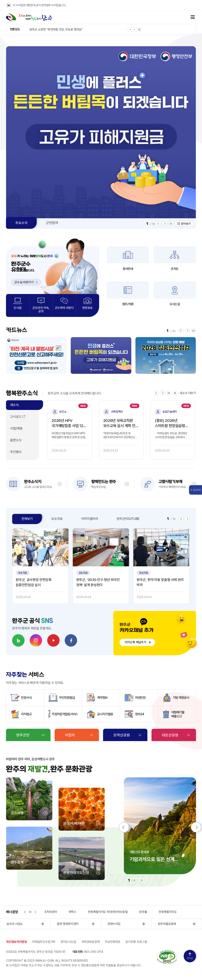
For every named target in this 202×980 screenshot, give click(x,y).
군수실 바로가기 (26, 282)
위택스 (73, 912)
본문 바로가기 (0, 0)
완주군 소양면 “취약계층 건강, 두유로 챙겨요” (56, 30)
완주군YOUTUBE (128, 519)
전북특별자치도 (168, 912)
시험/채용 (16, 428)
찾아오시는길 (68, 942)
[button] (130, 30)
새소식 (14, 405)
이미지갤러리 (90, 519)
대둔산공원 (170, 735)
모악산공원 (122, 735)
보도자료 (57, 519)
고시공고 (16, 417)
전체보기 (27, 519)
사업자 (70, 735)
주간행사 (16, 452)
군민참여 (52, 223)
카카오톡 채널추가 (136, 642)
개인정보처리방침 (16, 942)
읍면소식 (16, 440)
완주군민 (23, 735)
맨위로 (190, 956)
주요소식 (21, 223)
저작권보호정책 (90, 942)
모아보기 (186, 224)
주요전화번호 (113, 942)
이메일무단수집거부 (44, 942)
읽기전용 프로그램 (136, 942)
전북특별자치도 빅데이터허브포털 (108, 912)
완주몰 (143, 912)
